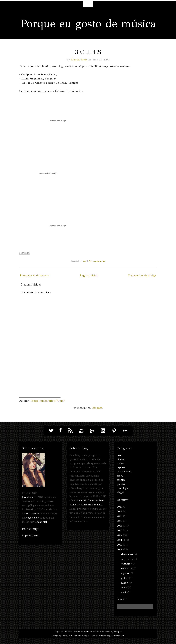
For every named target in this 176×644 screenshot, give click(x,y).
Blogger (97, 408)
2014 (120, 526)
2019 (120, 512)
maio (124, 588)
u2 (85, 261)
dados (120, 463)
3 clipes (88, 52)
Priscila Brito (79, 60)
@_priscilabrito (31, 536)
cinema (121, 459)
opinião (121, 480)
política (121, 484)
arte (119, 455)
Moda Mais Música (91, 505)
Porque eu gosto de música (88, 23)
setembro (127, 569)
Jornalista (27, 497)
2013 (120, 531)
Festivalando (33, 514)
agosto (125, 573)
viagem (121, 492)
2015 (120, 521)
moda (120, 476)
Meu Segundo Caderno (84, 500)
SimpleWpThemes (71, 636)
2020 (120, 507)
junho (125, 583)
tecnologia (123, 488)
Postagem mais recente (34, 275)
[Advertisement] (40, 380)
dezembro (127, 554)
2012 (120, 535)
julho (124, 578)
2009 (120, 550)
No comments (97, 261)
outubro (126, 564)
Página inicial (89, 275)
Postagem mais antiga (142, 275)
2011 (119, 540)
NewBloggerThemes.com (112, 636)
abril (124, 592)
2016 (120, 516)
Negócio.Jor (32, 518)
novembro (127, 559)
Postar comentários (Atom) (48, 401)
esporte (121, 467)
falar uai (42, 522)
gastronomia (124, 472)
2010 (120, 545)
